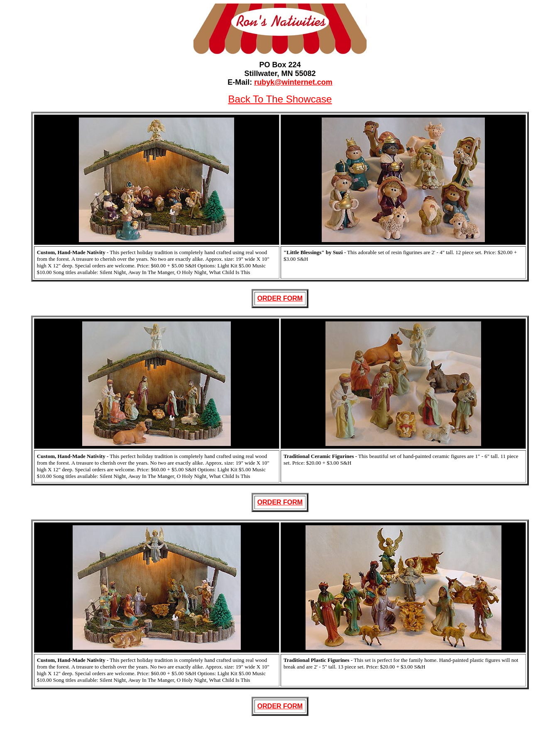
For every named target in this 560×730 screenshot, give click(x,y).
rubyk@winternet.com (293, 82)
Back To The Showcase (280, 99)
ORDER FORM (280, 298)
